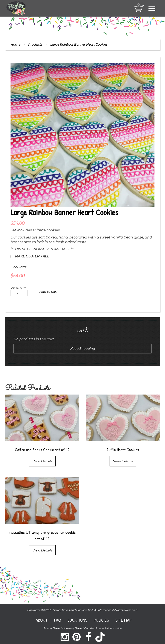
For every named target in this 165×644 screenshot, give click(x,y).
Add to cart (49, 292)
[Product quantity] (19, 293)
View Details (42, 461)
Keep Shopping (83, 349)
